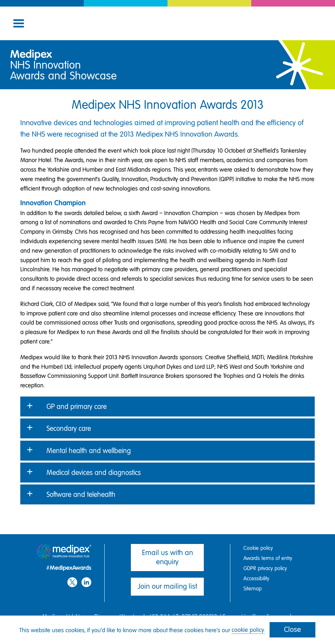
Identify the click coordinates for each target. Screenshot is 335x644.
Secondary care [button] (69, 428)
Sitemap (253, 589)
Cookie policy (258, 548)
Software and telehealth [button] (81, 494)
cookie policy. (248, 630)
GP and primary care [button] (77, 407)
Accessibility (256, 578)
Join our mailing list (167, 586)
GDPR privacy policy (265, 568)
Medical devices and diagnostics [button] (94, 473)
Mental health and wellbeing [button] (89, 451)
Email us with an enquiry (167, 557)
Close (292, 629)
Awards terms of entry (268, 558)
